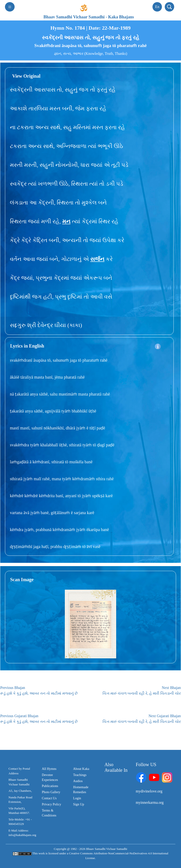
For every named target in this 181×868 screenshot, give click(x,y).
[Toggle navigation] (10, 7)
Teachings (80, 775)
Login (77, 798)
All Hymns (49, 769)
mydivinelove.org (149, 791)
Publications (50, 786)
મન (66, 221)
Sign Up (78, 804)
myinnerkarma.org (150, 802)
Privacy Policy (52, 804)
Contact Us (49, 798)
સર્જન (97, 259)
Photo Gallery (51, 792)
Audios (78, 781)
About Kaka (81, 769)
